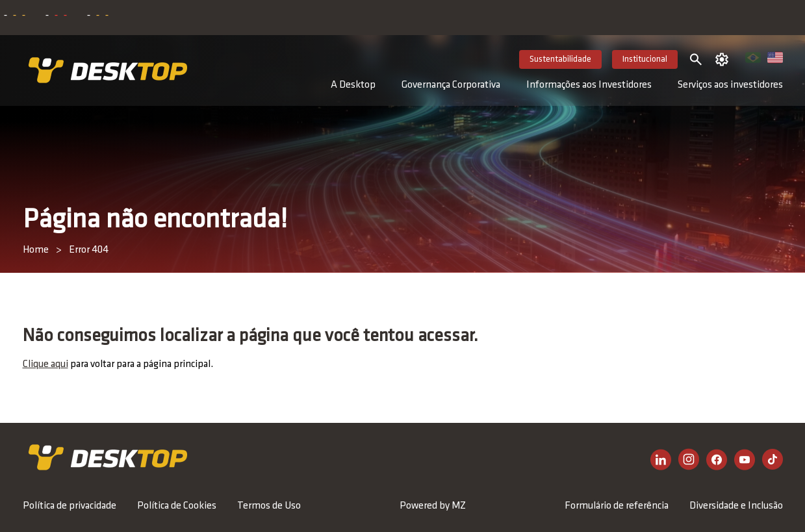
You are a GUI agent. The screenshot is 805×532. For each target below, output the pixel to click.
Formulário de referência (617, 506)
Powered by (433, 506)
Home (36, 250)
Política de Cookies (177, 506)
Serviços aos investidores (730, 85)
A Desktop (353, 85)
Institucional (645, 59)
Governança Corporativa (451, 85)
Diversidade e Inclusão (736, 506)
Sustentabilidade (560, 59)
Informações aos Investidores (589, 85)
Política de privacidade (70, 506)
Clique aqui (45, 364)
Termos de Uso (269, 506)
